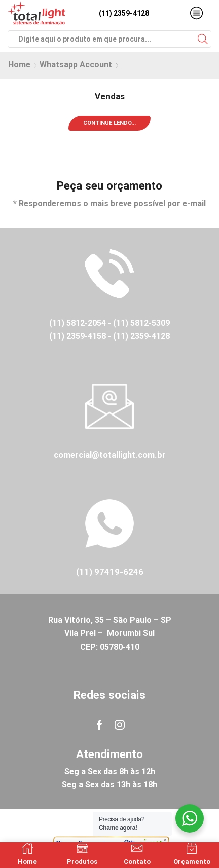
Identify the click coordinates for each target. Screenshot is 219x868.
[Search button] (203, 39)
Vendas (110, 96)
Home (19, 65)
